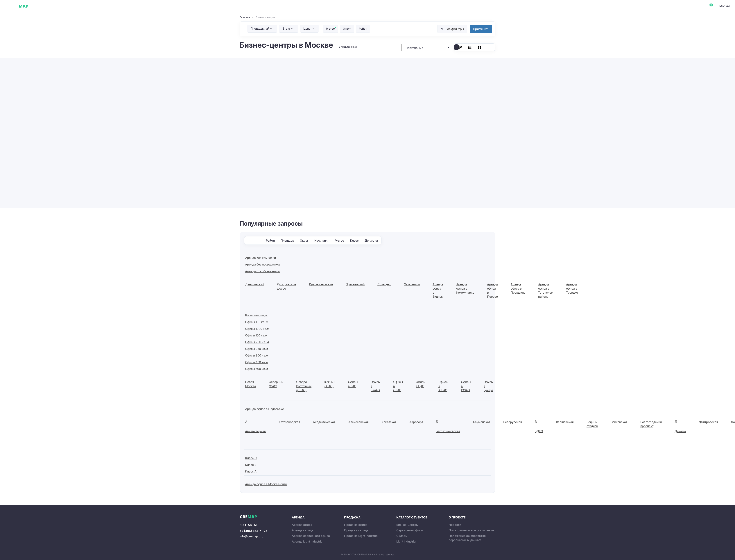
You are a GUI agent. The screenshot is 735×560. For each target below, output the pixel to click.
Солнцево (384, 284)
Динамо (680, 431)
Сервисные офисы (61, 6)
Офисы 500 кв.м (257, 369)
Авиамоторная (255, 431)
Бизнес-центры (407, 525)
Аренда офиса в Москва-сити (266, 484)
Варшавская (565, 422)
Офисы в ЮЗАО (466, 386)
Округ (348, 29)
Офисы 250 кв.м (257, 349)
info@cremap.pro (251, 536)
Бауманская (482, 422)
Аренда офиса (302, 525)
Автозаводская (289, 422)
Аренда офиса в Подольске (265, 409)
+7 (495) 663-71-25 (253, 531)
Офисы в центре (488, 386)
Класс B (251, 465)
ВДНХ (539, 431)
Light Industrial (406, 541)
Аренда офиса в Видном (438, 290)
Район (365, 29)
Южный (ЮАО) (330, 384)
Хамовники (412, 284)
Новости (455, 525)
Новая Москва (251, 384)
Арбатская (389, 422)
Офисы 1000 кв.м (257, 329)
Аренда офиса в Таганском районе (546, 290)
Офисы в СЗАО (398, 386)
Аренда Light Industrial (308, 541)
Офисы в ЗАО (353, 384)
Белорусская (513, 422)
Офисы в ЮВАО (443, 386)
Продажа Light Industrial (361, 536)
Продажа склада (356, 530)
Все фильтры (455, 29)
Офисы (39, 6)
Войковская (619, 422)
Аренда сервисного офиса (311, 536)
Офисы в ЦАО (421, 384)
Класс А (251, 471)
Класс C (251, 458)
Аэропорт (416, 422)
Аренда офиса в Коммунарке (465, 288)
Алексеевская (358, 422)
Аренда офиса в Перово (492, 290)
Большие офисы (256, 315)
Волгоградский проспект (651, 424)
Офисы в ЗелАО (375, 386)
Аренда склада (303, 530)
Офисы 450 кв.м (257, 362)
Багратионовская (448, 431)
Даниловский (255, 284)
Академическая (324, 422)
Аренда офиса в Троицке (572, 288)
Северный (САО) (276, 384)
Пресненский (355, 284)
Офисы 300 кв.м (257, 355)
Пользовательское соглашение (471, 530)
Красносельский (321, 284)
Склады (82, 6)
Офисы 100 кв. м (257, 322)
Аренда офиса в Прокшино (518, 288)
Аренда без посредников (263, 264)
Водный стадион (592, 424)
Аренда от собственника (262, 271)
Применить (481, 29)
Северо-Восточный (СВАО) (304, 386)
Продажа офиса (356, 525)
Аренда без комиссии (260, 258)
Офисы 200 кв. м (257, 342)
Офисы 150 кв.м (256, 335)
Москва (725, 6)
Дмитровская (708, 422)
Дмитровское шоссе (287, 286)
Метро (331, 29)
